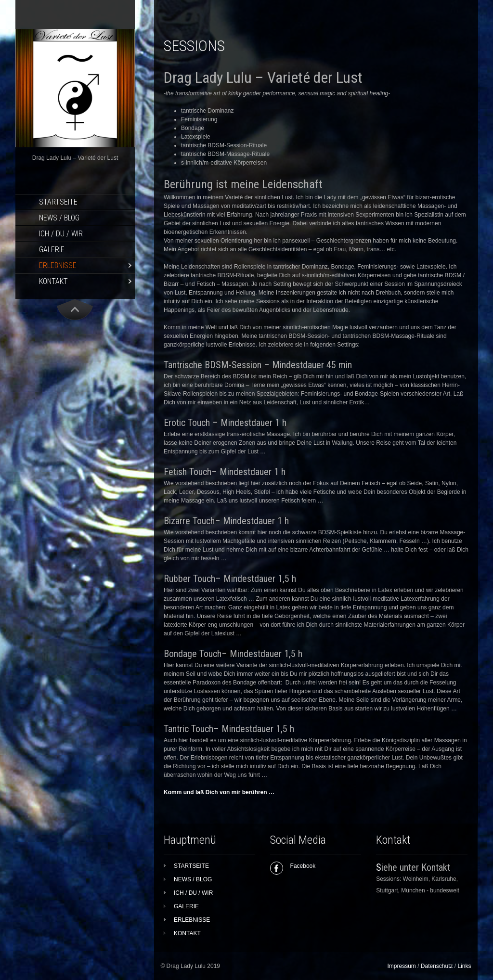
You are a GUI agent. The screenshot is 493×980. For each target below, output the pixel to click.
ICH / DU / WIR (61, 234)
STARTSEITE (58, 202)
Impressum (401, 966)
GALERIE (52, 250)
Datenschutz (437, 966)
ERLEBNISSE (58, 265)
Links (465, 966)
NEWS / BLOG (59, 218)
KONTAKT (53, 281)
